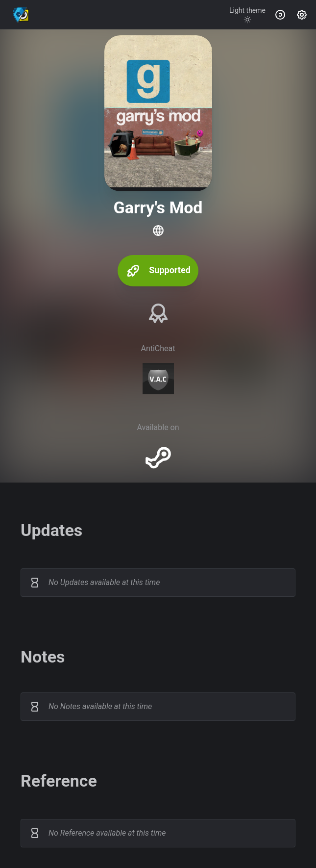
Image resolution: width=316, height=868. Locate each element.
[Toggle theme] (247, 15)
